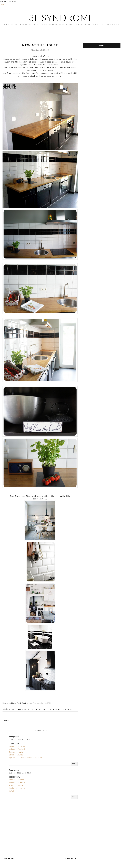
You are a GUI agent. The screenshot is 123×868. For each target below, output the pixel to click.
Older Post (70, 859)
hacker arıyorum (17, 783)
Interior (22, 709)
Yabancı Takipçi (17, 749)
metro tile (45, 709)
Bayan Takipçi (16, 755)
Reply (74, 764)
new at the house (62, 709)
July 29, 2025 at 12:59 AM (20, 773)
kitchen (33, 709)
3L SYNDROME (61, 18)
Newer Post (10, 859)
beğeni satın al (17, 747)
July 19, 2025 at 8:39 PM (20, 740)
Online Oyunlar (17, 752)
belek (12, 791)
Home (2, 4)
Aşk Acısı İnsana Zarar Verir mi (25, 758)
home (12, 709)
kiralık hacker (17, 780)
